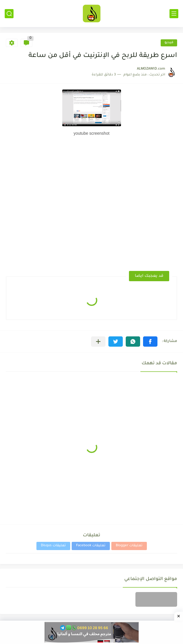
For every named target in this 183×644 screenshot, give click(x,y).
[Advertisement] (130, 161)
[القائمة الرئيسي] (174, 14)
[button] (150, 342)
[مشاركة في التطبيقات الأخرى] (98, 342)
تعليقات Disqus (53, 546)
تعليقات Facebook (91, 546)
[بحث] (9, 14)
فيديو (169, 43)
